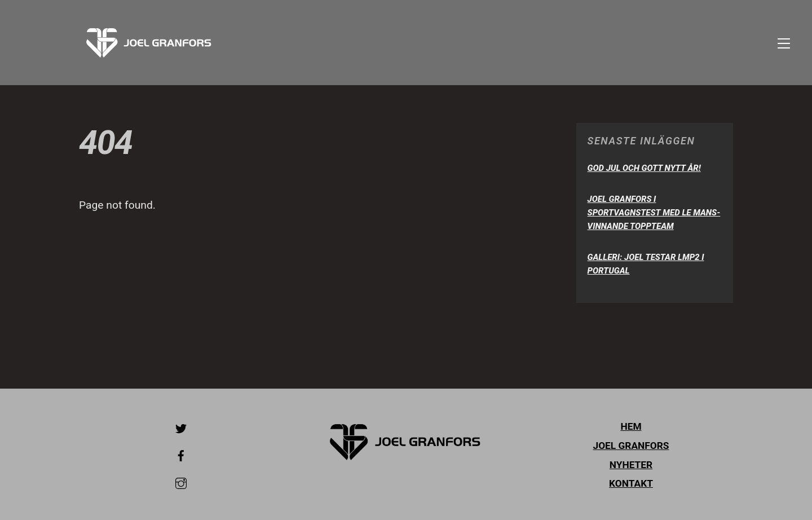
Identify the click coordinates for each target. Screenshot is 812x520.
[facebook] (181, 455)
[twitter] (181, 428)
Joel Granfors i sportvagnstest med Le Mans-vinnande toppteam (654, 213)
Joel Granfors (631, 446)
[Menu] (784, 42)
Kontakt (631, 483)
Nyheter (631, 465)
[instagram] (181, 482)
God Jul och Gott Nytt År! (644, 168)
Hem (631, 426)
